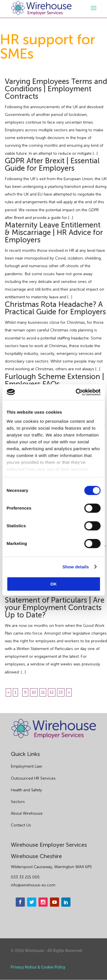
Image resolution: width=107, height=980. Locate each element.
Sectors (18, 802)
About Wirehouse (27, 813)
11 (43, 692)
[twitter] (32, 902)
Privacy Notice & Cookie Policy (38, 967)
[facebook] (20, 902)
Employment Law (26, 766)
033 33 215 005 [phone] (25, 877)
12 (52, 692)
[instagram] (43, 902)
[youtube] (54, 902)
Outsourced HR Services (33, 778)
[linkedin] (66, 902)
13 (61, 692)
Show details (76, 567)
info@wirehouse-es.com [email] (33, 885)
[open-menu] (93, 8)
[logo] (41, 8)
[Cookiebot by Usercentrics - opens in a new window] (76, 392)
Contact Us (21, 825)
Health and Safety (26, 790)
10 (34, 692)
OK (53, 584)
